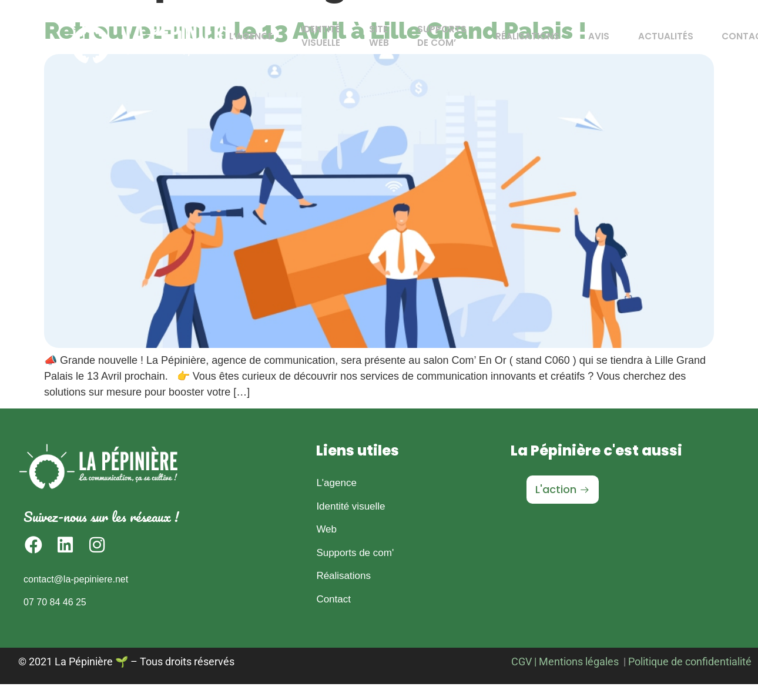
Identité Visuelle (336, 40)
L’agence (271, 36)
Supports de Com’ (446, 40)
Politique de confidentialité (690, 662)
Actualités (653, 36)
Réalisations (526, 36)
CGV (521, 662)
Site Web (388, 40)
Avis (592, 36)
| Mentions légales (576, 662)
